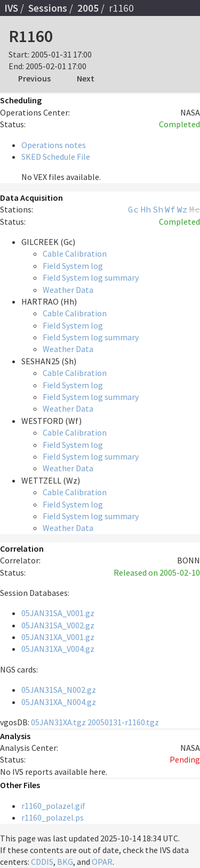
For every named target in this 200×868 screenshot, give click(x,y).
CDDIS (42, 862)
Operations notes (54, 145)
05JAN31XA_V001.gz (58, 637)
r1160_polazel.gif (53, 806)
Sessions (48, 8)
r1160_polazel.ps (53, 817)
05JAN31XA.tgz (58, 722)
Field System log (73, 266)
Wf (170, 209)
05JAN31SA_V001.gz (58, 613)
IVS (11, 8)
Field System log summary (91, 277)
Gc (133, 209)
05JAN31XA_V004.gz (58, 649)
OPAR (102, 862)
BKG (65, 862)
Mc (195, 209)
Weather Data (68, 290)
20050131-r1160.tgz (123, 722)
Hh (146, 209)
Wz (182, 209)
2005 (88, 8)
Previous (34, 78)
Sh (158, 209)
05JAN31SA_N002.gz (59, 690)
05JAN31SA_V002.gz (58, 625)
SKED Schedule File (56, 157)
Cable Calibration (75, 253)
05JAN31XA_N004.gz (59, 702)
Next (86, 78)
